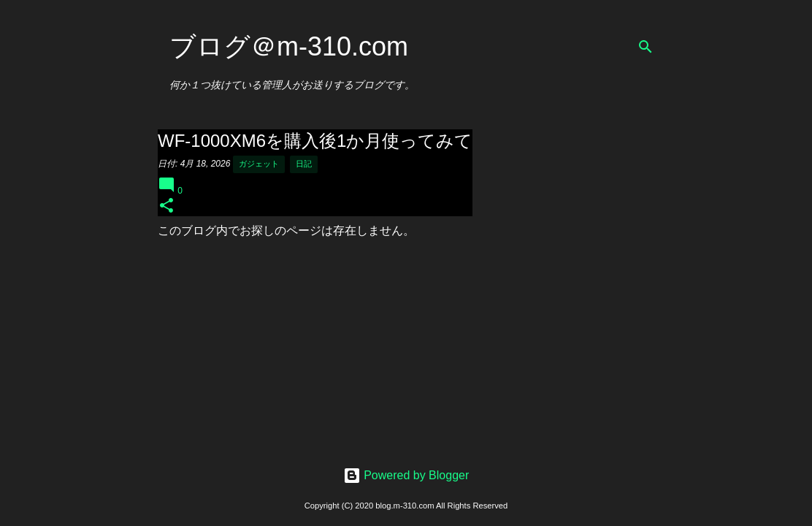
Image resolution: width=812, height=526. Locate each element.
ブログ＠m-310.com (289, 46)
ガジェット (259, 164)
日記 (304, 164)
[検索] (646, 47)
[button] (166, 206)
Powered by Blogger (406, 475)
